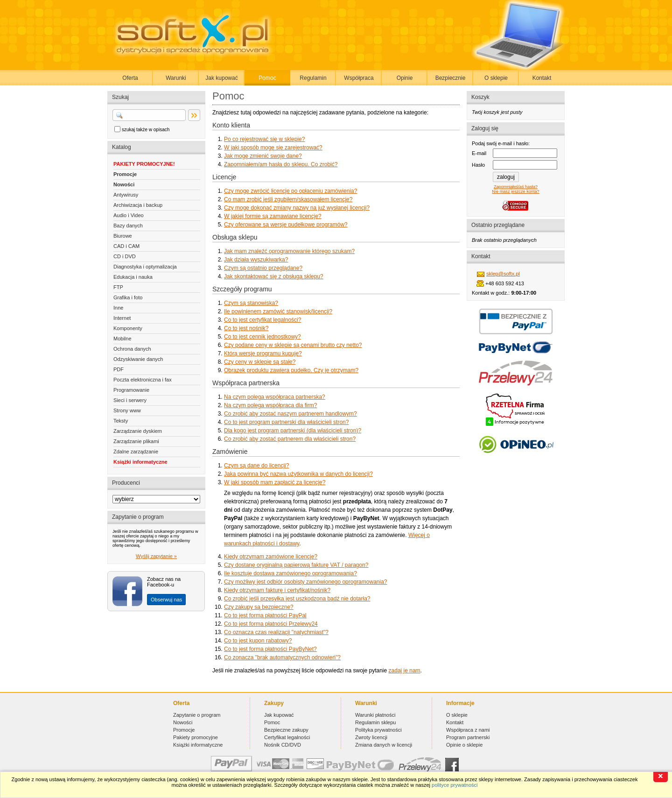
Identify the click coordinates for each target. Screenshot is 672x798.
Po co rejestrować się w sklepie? (264, 139)
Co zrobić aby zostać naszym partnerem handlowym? (290, 414)
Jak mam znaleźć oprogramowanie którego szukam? (289, 251)
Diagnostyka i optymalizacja (145, 267)
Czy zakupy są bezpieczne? (259, 607)
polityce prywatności (455, 785)
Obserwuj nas (166, 600)
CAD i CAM (126, 246)
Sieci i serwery (130, 400)
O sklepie (496, 78)
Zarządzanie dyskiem (138, 431)
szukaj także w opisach (146, 130)
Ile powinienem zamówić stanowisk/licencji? (278, 311)
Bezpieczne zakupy (286, 730)
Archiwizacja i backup (138, 205)
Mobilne (122, 339)
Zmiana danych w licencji (384, 745)
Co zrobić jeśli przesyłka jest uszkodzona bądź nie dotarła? (297, 599)
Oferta (130, 78)
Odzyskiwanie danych (138, 359)
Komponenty (128, 328)
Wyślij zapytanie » (156, 556)
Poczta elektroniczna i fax (143, 380)
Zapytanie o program (197, 715)
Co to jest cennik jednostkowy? (262, 337)
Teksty (121, 421)
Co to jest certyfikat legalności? (262, 320)
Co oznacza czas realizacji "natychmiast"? (276, 632)
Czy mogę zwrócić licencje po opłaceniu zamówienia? (290, 191)
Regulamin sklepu (375, 722)
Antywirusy (126, 195)
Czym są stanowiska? (251, 303)
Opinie (405, 78)
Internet (122, 318)
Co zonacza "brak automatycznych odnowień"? (282, 657)
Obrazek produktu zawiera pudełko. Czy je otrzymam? (291, 370)
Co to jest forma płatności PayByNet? (270, 649)
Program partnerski (468, 737)
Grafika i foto (128, 297)
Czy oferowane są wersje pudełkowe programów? (286, 225)
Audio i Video (129, 215)
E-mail (479, 153)
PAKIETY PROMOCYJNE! (144, 164)
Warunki (176, 78)
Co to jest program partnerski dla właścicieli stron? (286, 422)
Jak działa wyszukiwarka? (256, 260)
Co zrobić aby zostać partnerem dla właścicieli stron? (290, 439)
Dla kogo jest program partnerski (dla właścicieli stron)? (293, 431)
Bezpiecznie (451, 78)
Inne (118, 308)
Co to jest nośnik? (246, 328)
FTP (118, 287)
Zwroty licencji (371, 737)
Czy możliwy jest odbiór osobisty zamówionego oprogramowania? (306, 582)
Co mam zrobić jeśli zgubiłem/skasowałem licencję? (288, 199)
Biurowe (123, 236)
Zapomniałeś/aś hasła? (516, 187)
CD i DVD (125, 256)
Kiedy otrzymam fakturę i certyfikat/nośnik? (277, 590)
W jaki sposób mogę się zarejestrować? (273, 148)
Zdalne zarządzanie (136, 452)
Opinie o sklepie (464, 745)
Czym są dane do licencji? (256, 466)
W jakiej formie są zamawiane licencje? (273, 216)
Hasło (478, 165)
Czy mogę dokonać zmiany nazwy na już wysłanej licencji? (297, 208)
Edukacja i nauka (133, 277)
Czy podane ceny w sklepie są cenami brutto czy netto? (293, 345)
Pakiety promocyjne (196, 737)
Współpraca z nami (468, 730)
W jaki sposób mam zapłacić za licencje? (275, 482)
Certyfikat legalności (287, 737)
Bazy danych (128, 226)
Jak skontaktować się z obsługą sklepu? (274, 276)
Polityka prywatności (378, 730)
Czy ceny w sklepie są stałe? (260, 362)
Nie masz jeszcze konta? (515, 191)
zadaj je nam (405, 671)
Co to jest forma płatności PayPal (265, 615)
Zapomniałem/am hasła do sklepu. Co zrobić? (281, 164)
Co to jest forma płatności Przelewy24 (271, 624)
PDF (119, 369)
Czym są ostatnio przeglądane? (263, 268)
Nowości (124, 184)
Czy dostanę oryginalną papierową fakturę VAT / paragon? (296, 565)
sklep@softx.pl (503, 274)
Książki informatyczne (140, 462)
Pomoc (267, 78)
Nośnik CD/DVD (283, 745)
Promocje (125, 174)
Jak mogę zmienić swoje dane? (263, 156)
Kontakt (542, 78)
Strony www (127, 410)
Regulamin (313, 78)
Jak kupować (221, 78)
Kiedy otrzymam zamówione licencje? (271, 557)
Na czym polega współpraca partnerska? (275, 397)
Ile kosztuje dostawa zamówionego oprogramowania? (290, 573)
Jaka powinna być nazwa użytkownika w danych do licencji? (298, 474)
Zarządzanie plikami (136, 441)
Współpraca (359, 78)
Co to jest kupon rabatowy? (258, 641)
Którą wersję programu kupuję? (263, 353)
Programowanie (131, 390)
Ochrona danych (132, 349)
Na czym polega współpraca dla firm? (270, 405)
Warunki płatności (375, 715)
